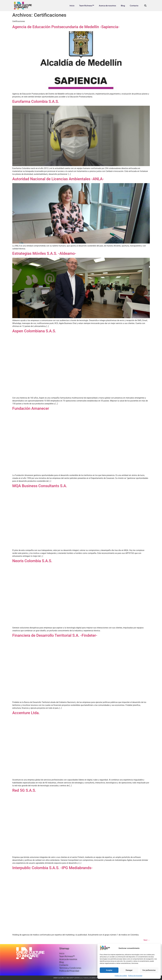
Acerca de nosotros (107, 5)
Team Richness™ (87, 5)
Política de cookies (121, 976)
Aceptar (109, 970)
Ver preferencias (149, 970)
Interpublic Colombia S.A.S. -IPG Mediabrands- (52, 868)
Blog (123, 5)
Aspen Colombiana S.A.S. (34, 331)
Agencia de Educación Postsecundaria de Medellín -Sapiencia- (66, 27)
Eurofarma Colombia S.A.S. (36, 101)
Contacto (134, 5)
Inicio (72, 5)
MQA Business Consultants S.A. (40, 486)
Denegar (129, 970)
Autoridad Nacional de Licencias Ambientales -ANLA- (58, 179)
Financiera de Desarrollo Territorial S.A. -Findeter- (55, 635)
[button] (145, 5)
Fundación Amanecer (31, 408)
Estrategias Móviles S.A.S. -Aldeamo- (44, 253)
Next (147, 940)
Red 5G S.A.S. (24, 790)
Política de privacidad (135, 976)
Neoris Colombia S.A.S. (32, 561)
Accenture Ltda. (26, 713)
